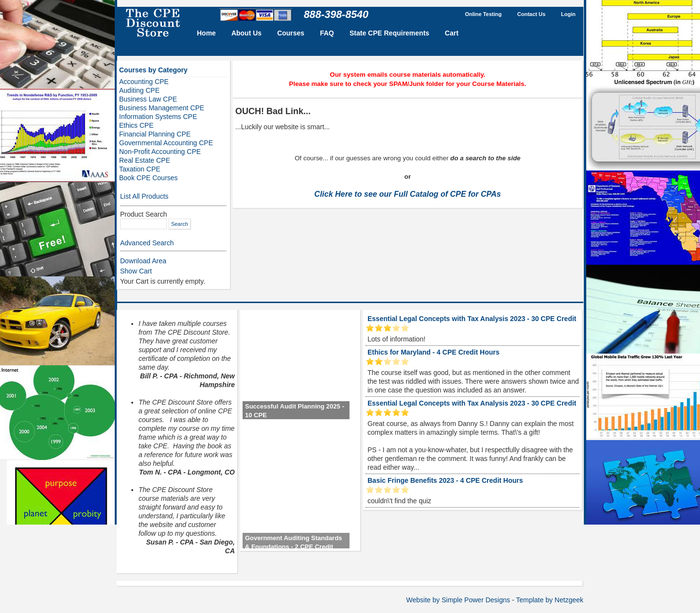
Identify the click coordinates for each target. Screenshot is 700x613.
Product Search (144, 214)
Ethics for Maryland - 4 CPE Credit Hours (434, 352)
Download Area (143, 261)
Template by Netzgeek (550, 600)
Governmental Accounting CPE (166, 143)
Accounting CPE (144, 82)
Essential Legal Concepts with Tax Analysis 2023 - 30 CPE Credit (472, 319)
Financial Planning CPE (155, 134)
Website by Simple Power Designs (458, 600)
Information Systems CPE (158, 117)
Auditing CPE (139, 90)
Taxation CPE (140, 169)
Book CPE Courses (149, 178)
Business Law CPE (148, 99)
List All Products (144, 196)
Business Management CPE (162, 108)
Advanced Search (147, 243)
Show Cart (136, 271)
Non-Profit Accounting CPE (160, 152)
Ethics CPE (136, 125)
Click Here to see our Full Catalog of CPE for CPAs (408, 194)
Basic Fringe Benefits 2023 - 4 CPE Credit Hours (445, 480)
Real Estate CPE (145, 160)
